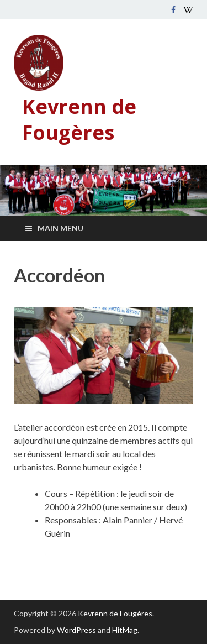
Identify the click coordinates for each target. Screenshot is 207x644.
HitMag (125, 630)
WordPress (76, 630)
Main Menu (60, 228)
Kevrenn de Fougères (79, 119)
